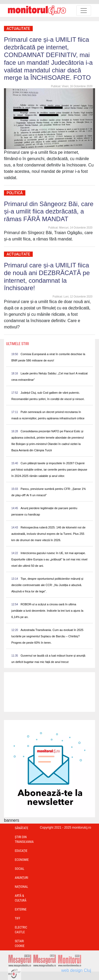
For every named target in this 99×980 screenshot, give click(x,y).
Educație (21, 851)
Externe (21, 909)
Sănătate (22, 828)
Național (21, 887)
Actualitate (18, 29)
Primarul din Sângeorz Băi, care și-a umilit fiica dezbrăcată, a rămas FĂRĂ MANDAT (49, 212)
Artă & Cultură (21, 898)
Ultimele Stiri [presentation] (18, 344)
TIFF (18, 918)
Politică (15, 193)
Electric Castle (21, 930)
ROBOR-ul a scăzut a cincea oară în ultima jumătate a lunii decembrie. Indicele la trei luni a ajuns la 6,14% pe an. (47, 611)
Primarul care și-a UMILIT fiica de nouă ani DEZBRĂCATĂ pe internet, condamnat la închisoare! (47, 277)
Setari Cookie (20, 944)
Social (20, 869)
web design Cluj (76, 970)
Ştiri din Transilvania (24, 839)
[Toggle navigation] (84, 11)
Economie (22, 860)
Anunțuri (22, 878)
